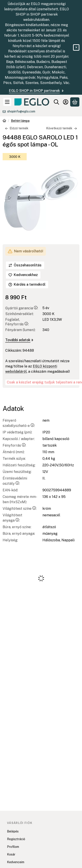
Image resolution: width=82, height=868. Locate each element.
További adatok (19, 340)
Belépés (13, 831)
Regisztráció (16, 839)
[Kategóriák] (7, 102)
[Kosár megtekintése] (75, 102)
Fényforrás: (14, 445)
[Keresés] (56, 102)
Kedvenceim (16, 862)
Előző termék (17, 128)
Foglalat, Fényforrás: (17, 322)
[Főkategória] (4, 121)
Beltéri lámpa (20, 121)
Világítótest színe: (20, 509)
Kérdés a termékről (27, 284)
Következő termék (62, 128)
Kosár (11, 854)
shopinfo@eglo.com (21, 111)
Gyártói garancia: (22, 308)
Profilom (13, 847)
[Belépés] (66, 102)
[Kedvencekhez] (23, 275)
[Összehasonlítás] (25, 265)
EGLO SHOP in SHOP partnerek (37, 91)
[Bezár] (76, 47)
